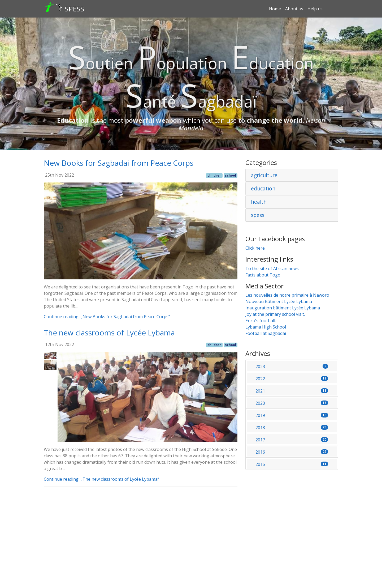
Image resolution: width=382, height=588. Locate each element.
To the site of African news (272, 269)
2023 (292, 367)
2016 (292, 452)
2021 (292, 391)
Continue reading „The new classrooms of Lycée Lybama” (103, 479)
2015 (292, 464)
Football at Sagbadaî (266, 333)
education (263, 188)
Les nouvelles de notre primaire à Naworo (287, 295)
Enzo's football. (261, 321)
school (231, 175)
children (214, 175)
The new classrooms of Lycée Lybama (109, 333)
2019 (292, 415)
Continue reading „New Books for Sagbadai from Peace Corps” (109, 317)
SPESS (74, 9)
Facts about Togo (263, 275)
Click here (255, 248)
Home (275, 9)
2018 (292, 428)
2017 (292, 440)
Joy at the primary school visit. (275, 314)
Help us (315, 9)
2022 (292, 379)
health (259, 202)
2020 (292, 403)
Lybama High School (266, 327)
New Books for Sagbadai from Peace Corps (119, 163)
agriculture (264, 175)
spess (258, 215)
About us (294, 9)
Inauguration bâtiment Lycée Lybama (283, 308)
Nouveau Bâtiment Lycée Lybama (279, 301)
